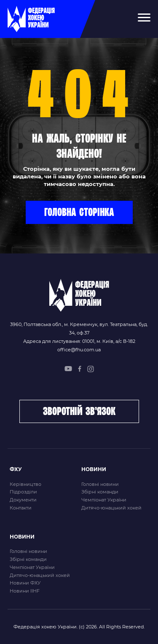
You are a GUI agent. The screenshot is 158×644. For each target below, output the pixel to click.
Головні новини (100, 484)
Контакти (21, 508)
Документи (23, 500)
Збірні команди (100, 492)
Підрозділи (23, 492)
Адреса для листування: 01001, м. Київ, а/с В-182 (79, 341)
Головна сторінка (79, 212)
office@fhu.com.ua (79, 350)
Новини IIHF (25, 591)
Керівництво (25, 484)
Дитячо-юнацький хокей (111, 508)
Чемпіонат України (104, 500)
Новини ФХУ (25, 583)
